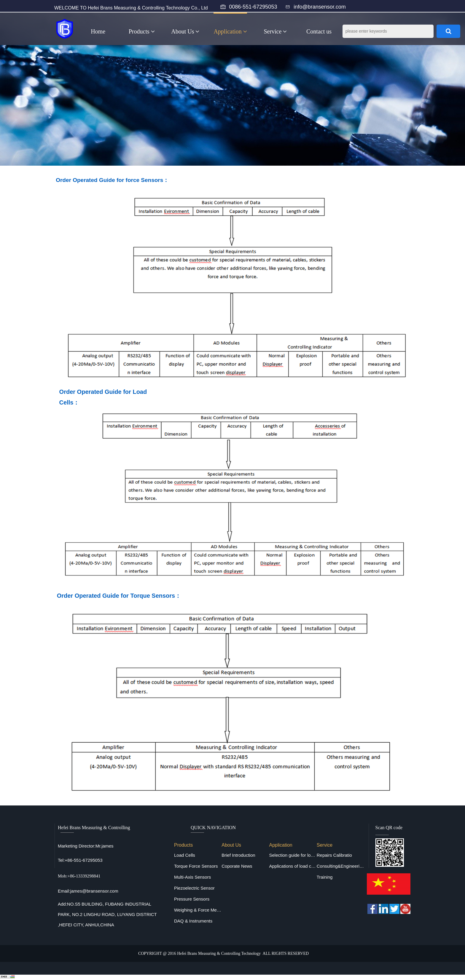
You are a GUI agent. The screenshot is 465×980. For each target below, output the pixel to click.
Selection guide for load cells (293, 855)
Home (98, 31)
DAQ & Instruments (193, 921)
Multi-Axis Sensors (192, 877)
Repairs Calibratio (334, 855)
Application (230, 31)
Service (275, 31)
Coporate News (237, 866)
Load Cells (185, 855)
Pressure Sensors (192, 899)
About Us (185, 31)
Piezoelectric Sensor (194, 888)
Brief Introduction (238, 855)
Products (142, 31)
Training (325, 877)
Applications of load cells (293, 866)
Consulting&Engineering (340, 866)
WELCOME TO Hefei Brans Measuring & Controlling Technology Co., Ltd (131, 8)
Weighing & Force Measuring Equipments (198, 910)
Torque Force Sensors (196, 866)
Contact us (319, 31)
